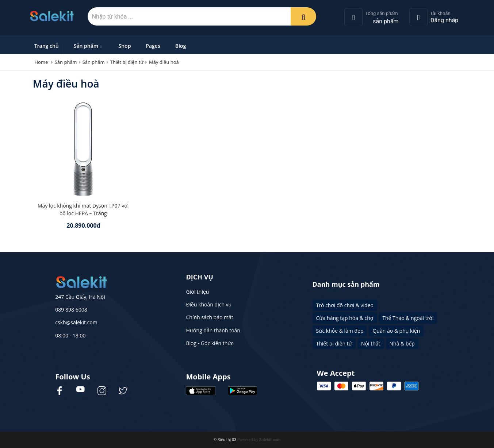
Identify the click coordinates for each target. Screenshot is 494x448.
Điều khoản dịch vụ (209, 304)
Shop (125, 46)
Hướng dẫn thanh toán (213, 330)
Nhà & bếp (402, 343)
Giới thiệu (197, 292)
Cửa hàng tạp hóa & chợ (345, 318)
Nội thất (371, 343)
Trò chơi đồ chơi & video (345, 305)
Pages (153, 46)
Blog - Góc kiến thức (210, 343)
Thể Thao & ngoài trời (408, 318)
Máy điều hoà (164, 62)
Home (41, 62)
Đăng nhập (445, 20)
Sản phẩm (89, 46)
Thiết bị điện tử (127, 62)
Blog (181, 46)
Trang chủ (47, 46)
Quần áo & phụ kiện (396, 331)
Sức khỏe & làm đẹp (340, 331)
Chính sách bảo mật (209, 317)
